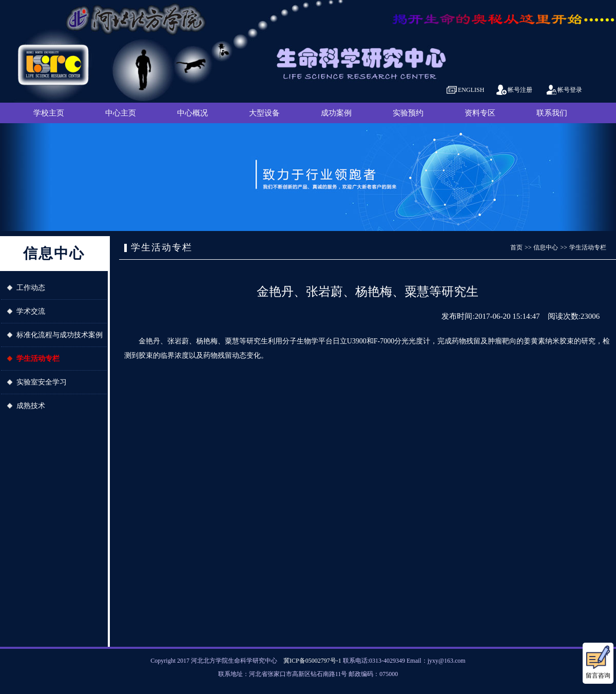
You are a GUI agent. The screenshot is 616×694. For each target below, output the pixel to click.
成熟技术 (31, 406)
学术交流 (31, 311)
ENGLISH (471, 90)
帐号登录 (570, 90)
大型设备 (264, 113)
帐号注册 (520, 90)
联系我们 (552, 113)
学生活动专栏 (38, 359)
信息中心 (546, 247)
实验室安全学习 (42, 382)
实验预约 (408, 113)
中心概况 (192, 113)
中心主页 (121, 113)
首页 (516, 247)
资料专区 (480, 113)
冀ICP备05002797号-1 (312, 661)
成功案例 (336, 113)
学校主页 (49, 113)
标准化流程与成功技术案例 (60, 335)
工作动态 (31, 288)
